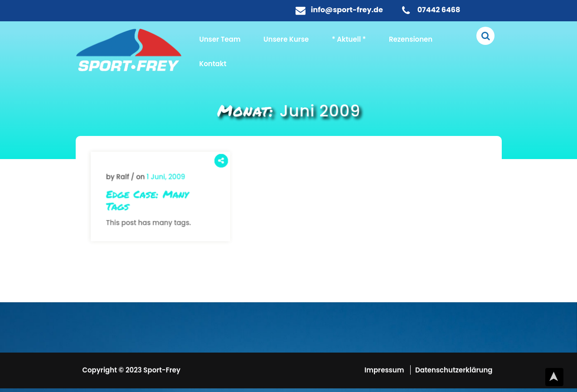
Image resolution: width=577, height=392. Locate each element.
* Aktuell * (349, 39)
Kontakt (213, 64)
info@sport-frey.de (347, 10)
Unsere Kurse (286, 39)
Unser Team (220, 39)
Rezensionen (411, 39)
